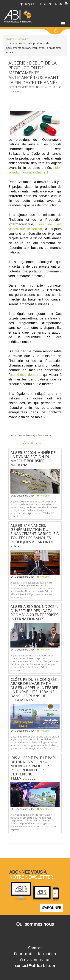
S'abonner (52, 908)
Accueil (10, 39)
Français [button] (28, 4)
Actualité (23, 39)
